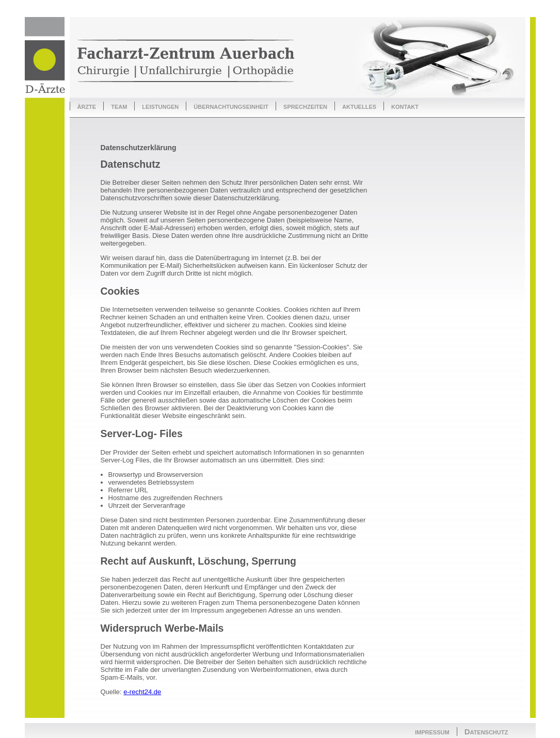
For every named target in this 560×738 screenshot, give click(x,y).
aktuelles (359, 106)
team (119, 106)
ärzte (87, 106)
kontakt (405, 106)
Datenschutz (486, 732)
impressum (432, 732)
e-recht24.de (142, 692)
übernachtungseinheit (231, 106)
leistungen (160, 106)
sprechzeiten (305, 106)
